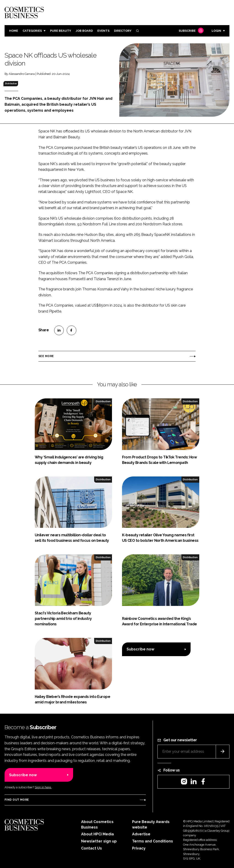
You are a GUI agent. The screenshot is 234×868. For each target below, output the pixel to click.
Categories (32, 31)
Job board (84, 31)
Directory (123, 31)
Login (216, 31)
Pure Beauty (61, 31)
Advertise (141, 834)
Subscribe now (140, 649)
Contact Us (92, 848)
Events (103, 31)
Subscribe (191, 31)
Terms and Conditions (153, 841)
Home (14, 31)
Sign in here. (43, 787)
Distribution (11, 84)
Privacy (139, 848)
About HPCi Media (97, 834)
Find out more (17, 800)
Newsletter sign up (99, 841)
